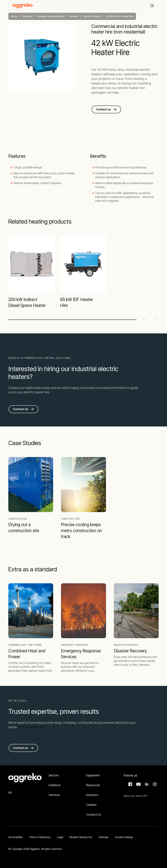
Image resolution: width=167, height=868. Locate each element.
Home (14, 16)
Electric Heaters (92, 16)
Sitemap (104, 837)
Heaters (74, 16)
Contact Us (94, 815)
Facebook (130, 784)
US (10, 793)
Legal (60, 837)
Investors (92, 795)
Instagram (154, 784)
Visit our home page (32, 727)
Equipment (93, 775)
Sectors (54, 775)
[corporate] (23, 5)
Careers (91, 805)
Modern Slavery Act (81, 837)
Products (28, 16)
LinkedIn (146, 784)
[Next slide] (155, 320)
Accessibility (15, 837)
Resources (93, 785)
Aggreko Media (138, 784)
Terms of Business (40, 837)
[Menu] (152, 6)
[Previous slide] (145, 320)
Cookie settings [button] (124, 837)
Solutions (55, 785)
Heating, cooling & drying (51, 16)
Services (54, 795)
